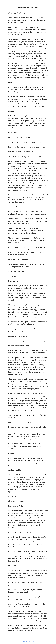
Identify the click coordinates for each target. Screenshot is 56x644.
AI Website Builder (28, 642)
